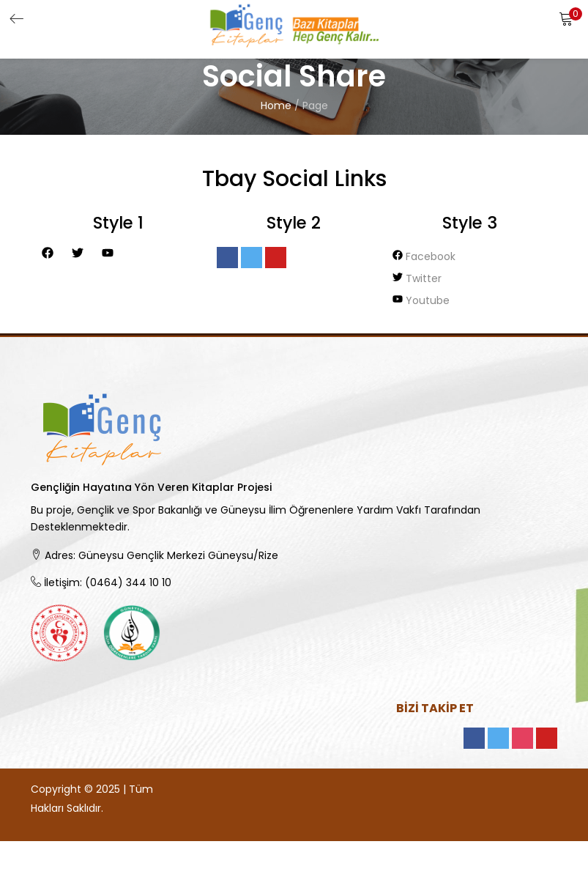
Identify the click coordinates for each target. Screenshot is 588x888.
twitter (417, 278)
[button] (566, 18)
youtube (421, 300)
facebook (424, 256)
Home (276, 106)
